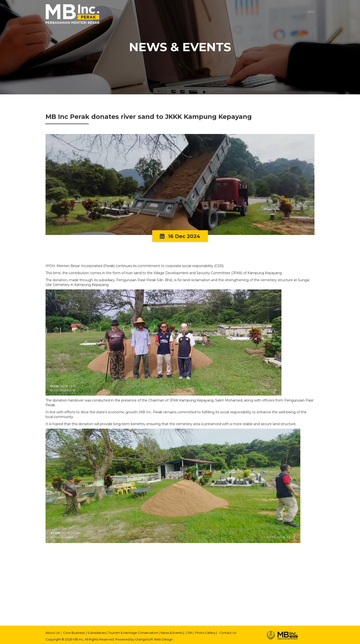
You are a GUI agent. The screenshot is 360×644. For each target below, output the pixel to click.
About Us (52, 633)
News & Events (172, 633)
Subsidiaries (97, 633)
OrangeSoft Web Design (154, 639)
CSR (189, 633)
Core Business (74, 633)
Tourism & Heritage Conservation (133, 633)
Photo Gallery (205, 633)
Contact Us (228, 633)
